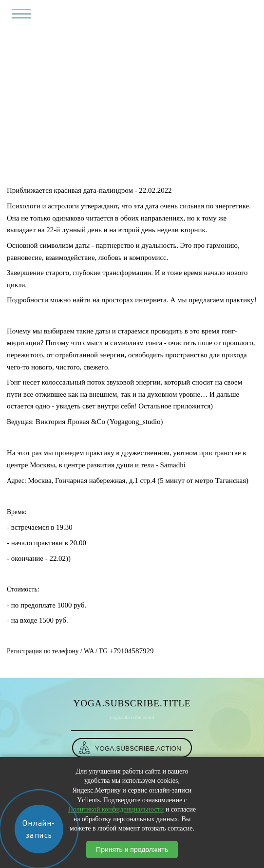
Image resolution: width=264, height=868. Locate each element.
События (126, 161)
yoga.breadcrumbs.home (75, 161)
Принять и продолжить (132, 850)
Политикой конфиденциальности (116, 809)
